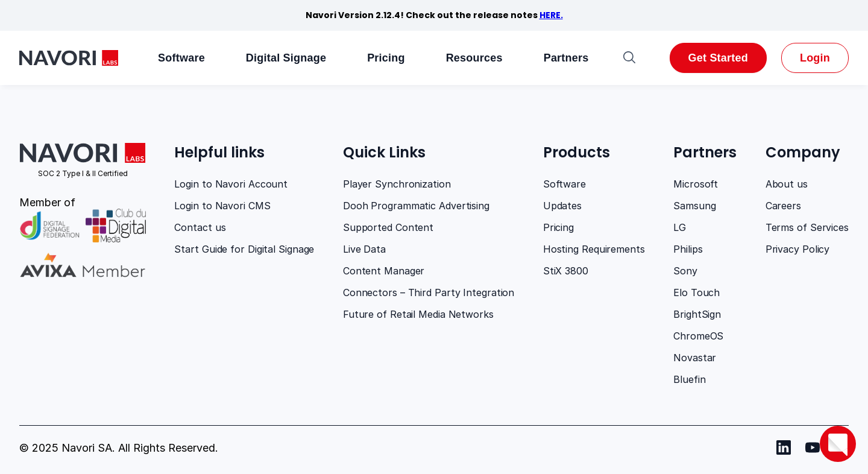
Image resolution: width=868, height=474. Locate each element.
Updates (562, 206)
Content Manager (384, 271)
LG (680, 227)
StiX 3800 (566, 271)
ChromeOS (698, 336)
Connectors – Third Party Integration (429, 292)
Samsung (694, 206)
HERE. (551, 15)
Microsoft (696, 184)
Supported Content (388, 227)
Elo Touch (697, 292)
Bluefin (689, 379)
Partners (566, 58)
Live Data (364, 249)
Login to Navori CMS (222, 206)
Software (181, 58)
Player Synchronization (397, 184)
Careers (783, 206)
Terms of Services (807, 227)
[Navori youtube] (813, 447)
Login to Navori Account (231, 184)
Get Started (718, 58)
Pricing (386, 58)
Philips (688, 249)
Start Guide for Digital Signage (244, 249)
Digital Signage (286, 58)
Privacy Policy (798, 249)
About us (787, 184)
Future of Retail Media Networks (418, 314)
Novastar (695, 358)
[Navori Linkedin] (784, 447)
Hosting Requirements (594, 249)
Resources (474, 58)
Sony (685, 271)
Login (815, 58)
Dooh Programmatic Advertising (416, 206)
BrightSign (697, 314)
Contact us (200, 227)
